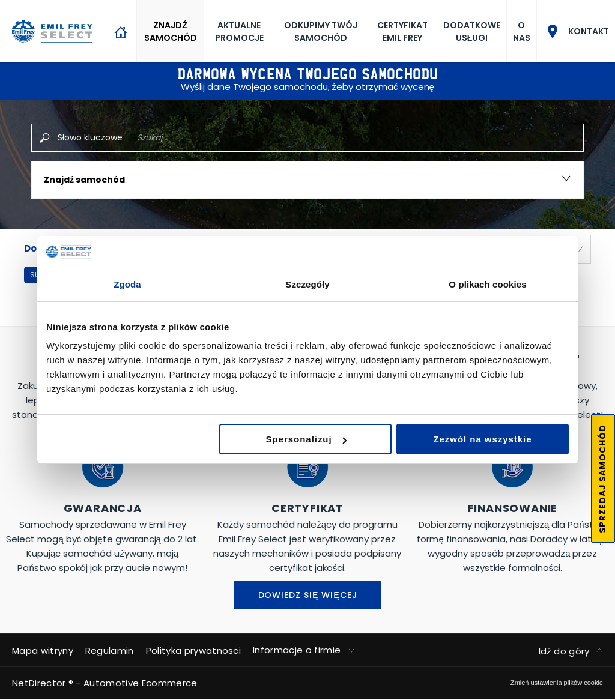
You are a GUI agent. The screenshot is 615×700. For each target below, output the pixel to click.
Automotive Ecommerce (140, 683)
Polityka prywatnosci (193, 650)
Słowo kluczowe (90, 137)
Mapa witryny (43, 650)
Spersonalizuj (306, 439)
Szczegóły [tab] (307, 284)
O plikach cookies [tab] (487, 284)
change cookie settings (557, 683)
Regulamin (110, 650)
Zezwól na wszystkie (482, 439)
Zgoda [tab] (127, 284)
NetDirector (40, 683)
